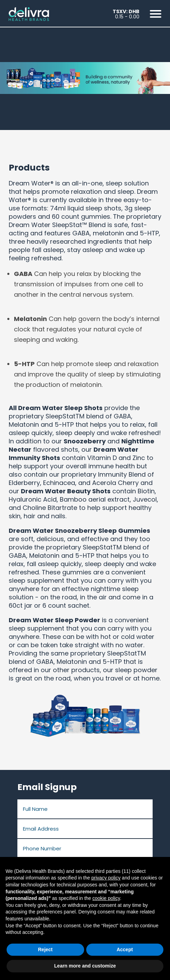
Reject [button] (45, 949)
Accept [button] (125, 949)
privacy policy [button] (106, 878)
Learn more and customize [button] (85, 966)
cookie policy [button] (106, 898)
